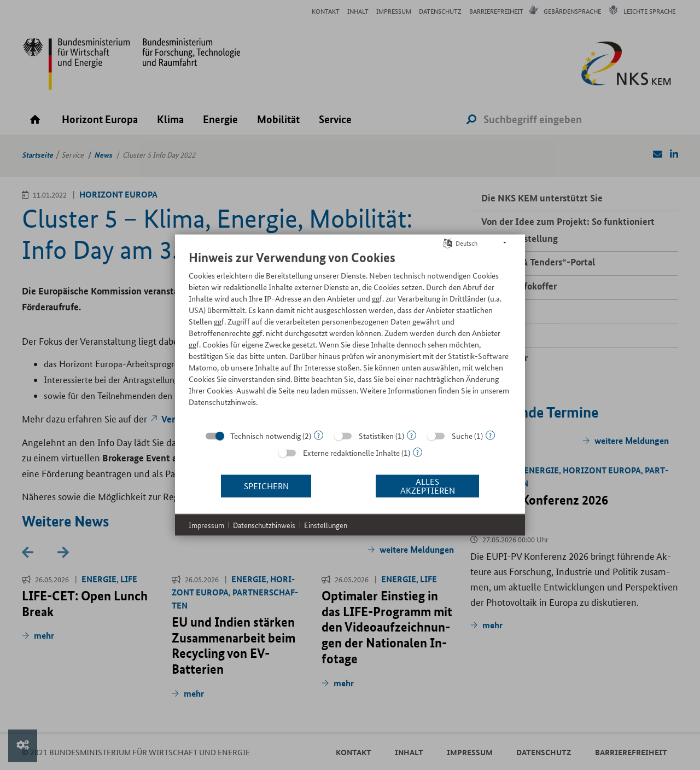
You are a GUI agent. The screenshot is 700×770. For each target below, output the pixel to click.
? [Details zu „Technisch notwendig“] (319, 435)
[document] (350, 336)
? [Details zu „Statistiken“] (412, 435)
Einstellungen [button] (326, 525)
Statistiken (376, 435)
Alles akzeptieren (428, 486)
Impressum (206, 525)
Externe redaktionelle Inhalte (351, 452)
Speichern (266, 486)
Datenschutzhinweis (264, 525)
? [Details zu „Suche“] (490, 435)
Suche (462, 435)
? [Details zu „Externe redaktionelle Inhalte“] (418, 452)
